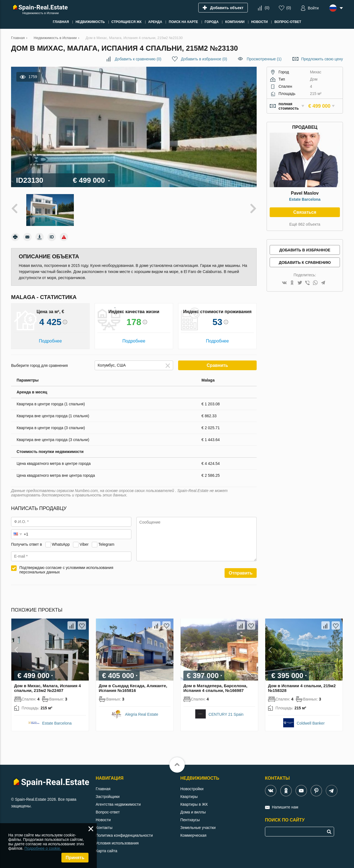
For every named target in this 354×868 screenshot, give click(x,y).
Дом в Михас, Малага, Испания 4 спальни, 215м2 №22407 (47, 688)
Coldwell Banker (311, 723)
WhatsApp (61, 544)
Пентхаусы (190, 820)
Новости (103, 820)
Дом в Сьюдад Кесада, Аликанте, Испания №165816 (133, 688)
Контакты (104, 828)
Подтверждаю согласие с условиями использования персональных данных (66, 570)
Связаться (305, 212)
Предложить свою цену (322, 59)
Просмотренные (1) (264, 59)
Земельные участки (198, 828)
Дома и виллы (193, 812)
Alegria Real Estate (142, 714)
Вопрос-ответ (108, 812)
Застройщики (108, 797)
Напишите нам (285, 807)
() (267, 8)
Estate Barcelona (305, 199)
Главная (103, 789)
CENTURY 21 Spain (226, 714)
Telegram (106, 544)
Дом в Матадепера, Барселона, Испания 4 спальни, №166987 (215, 688)
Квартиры (189, 797)
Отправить (241, 573)
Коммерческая (193, 835)
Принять (75, 858)
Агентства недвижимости (118, 804)
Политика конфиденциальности (124, 835)
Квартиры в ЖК (194, 804)
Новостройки (192, 789)
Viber (84, 544)
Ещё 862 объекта (305, 224)
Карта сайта (106, 851)
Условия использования (117, 843)
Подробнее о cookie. (43, 848)
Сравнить (217, 365)
